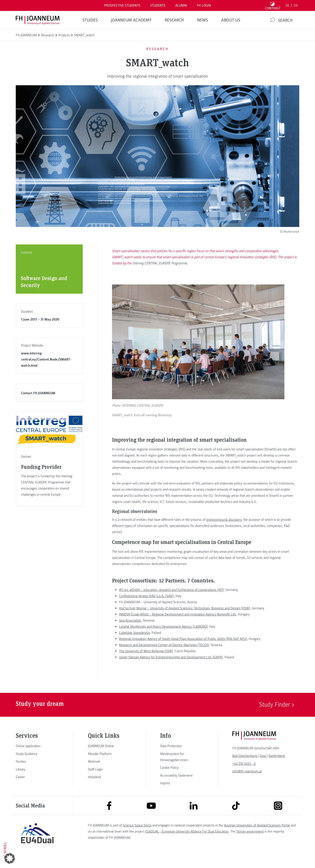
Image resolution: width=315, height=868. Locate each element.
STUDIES (90, 20)
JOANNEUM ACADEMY (131, 20)
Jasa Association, (130, 631)
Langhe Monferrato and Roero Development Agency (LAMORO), (164, 637)
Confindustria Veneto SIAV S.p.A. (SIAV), (147, 606)
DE (287, 5)
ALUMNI (181, 5)
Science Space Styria (137, 835)
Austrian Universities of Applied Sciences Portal (257, 835)
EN (296, 5)
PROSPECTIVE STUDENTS (122, 5)
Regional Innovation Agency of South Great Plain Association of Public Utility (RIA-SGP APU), (183, 649)
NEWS (203, 20)
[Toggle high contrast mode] (273, 5)
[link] (37, 756)
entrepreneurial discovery (224, 530)
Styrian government (250, 842)
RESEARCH (174, 20)
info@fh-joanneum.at (247, 781)
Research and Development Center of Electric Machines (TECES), (164, 655)
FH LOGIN (204, 5)
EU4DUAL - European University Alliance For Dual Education (187, 842)
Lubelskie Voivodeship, (135, 643)
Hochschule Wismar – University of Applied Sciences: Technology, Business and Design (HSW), (185, 618)
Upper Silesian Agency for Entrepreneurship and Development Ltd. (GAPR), (171, 667)
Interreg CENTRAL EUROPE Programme (160, 263)
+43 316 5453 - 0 (244, 774)
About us (231, 20)
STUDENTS (158, 5)
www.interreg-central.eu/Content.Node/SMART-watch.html (46, 359)
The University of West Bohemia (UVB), (146, 661)
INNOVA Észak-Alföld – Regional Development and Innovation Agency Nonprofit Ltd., (178, 624)
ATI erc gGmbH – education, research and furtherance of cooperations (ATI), (172, 600)
